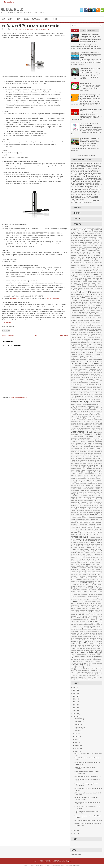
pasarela (93, 549)
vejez (92, 661)
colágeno (98, 333)
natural (82, 531)
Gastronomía (38, 18)
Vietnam (92, 667)
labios (99, 477)
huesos (101, 455)
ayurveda (86, 285)
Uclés (84, 658)
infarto (78, 462)
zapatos (89, 679)
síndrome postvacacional (85, 625)
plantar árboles (97, 564)
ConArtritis (98, 338)
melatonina (83, 502)
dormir (83, 378)
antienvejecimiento (76, 269)
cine (83, 327)
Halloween (80, 443)
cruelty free (98, 356)
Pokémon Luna (75, 569)
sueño (82, 631)
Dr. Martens (90, 379)
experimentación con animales (92, 406)
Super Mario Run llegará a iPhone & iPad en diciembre (91, 110)
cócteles (91, 332)
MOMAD (79, 523)
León (93, 480)
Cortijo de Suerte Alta (95, 349)
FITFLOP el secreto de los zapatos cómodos (88, 821)
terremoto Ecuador (76, 641)
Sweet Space (86, 633)
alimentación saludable (95, 257)
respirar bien (86, 600)
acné (95, 247)
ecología (80, 381)
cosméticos (93, 353)
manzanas (85, 490)
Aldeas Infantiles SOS (86, 256)
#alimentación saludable (93, 228)
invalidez (73, 467)
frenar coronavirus (76, 425)
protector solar (86, 583)
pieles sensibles (75, 559)
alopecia (98, 259)
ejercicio (93, 384)
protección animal (75, 583)
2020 (75, 705)
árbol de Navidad (92, 272)
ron (80, 605)
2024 (75, 693)
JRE (79, 472)
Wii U (99, 676)
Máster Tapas (99, 494)
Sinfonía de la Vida (98, 625)
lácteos (73, 479)
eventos (73, 404)
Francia (97, 423)
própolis (98, 581)
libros (78, 482)
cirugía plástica (91, 327)
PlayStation (74, 568)
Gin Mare (98, 436)
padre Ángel (92, 546)
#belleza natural (87, 230)
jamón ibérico (88, 468)
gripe (98, 440)
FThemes (32, 866)
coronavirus (91, 348)
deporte (96, 371)
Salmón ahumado (92, 610)
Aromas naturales (89, 278)
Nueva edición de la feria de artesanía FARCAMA (89, 125)
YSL (76, 679)
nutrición (81, 541)
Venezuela (74, 663)
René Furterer (93, 598)
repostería (76, 600)
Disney (80, 376)
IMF (94, 458)
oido (72, 544)
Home (3, 19)
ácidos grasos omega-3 (85, 247)
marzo (77, 745)
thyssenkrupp (99, 641)
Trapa (99, 650)
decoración (74, 371)
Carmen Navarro (95, 314)
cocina (95, 329)
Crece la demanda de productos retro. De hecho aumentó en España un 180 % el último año (91, 96)
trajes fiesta (90, 650)
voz (74, 676)
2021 (75, 702)
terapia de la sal (90, 640)
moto (99, 524)
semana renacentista (82, 621)
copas (78, 346)
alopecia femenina (76, 261)
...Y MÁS (56, 18)
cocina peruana (82, 331)
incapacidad (84, 460)
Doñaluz (78, 378)
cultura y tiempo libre (94, 363)
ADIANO (83, 249)
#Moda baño (81, 234)
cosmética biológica (88, 351)
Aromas (80, 278)
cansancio (100, 309)
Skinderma (76, 626)
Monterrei (98, 523)
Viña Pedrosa (94, 671)
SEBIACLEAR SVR (82, 618)
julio (76, 734)
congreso (83, 341)
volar (80, 674)
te (90, 635)
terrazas (98, 640)
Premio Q (74, 571)
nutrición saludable (93, 541)
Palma (83, 548)
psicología (94, 585)
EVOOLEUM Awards (76, 406)
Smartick (98, 626)
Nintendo (97, 533)
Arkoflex (88, 274)
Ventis (80, 663)
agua (89, 251)
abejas (92, 239)
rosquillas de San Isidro (86, 607)
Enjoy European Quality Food (79, 394)
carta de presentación (95, 316)
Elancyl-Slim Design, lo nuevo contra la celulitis (90, 70)
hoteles (87, 455)
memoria (98, 502)
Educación (96, 381)
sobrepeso (74, 628)
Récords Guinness (84, 593)
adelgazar (76, 249)
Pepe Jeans (80, 553)
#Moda (73, 234)
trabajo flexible (97, 649)
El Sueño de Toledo (91, 386)
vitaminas (74, 674)
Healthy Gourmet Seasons (93, 445)
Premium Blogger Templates (59, 866)
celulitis (98, 321)
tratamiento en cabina (78, 652)
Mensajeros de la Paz (86, 504)
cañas (94, 311)
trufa (88, 654)
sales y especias (75, 610)
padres (99, 546)
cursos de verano (92, 367)
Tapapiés (74, 635)
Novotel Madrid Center (77, 539)
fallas (74, 410)
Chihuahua (81, 326)
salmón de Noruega (90, 612)
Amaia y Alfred (82, 262)
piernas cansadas (87, 559)
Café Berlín (86, 304)
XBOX (95, 677)
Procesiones (82, 576)
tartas (86, 635)
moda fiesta (99, 516)
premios (81, 571)
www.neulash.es (14, 298)
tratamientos (35, 29)
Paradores (74, 549)
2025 (75, 690)
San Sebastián (84, 616)
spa (77, 630)
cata (94, 319)
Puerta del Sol (81, 586)
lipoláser (93, 482)
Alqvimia (86, 261)
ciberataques (97, 326)
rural (100, 607)
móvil (72, 526)
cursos (101, 366)
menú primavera (98, 505)
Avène (86, 283)
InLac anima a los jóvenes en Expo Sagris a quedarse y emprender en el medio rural (90, 140)
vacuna (83, 660)
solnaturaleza (97, 628)
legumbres (86, 480)
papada (98, 547)
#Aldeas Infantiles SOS (78, 228)
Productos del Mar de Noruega (91, 578)
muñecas (90, 528)
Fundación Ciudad (78, 427)
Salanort (98, 608)
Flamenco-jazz (82, 420)
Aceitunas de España (76, 246)
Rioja (88, 603)
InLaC (78, 463)
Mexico (91, 512)
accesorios (74, 240)
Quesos (94, 588)
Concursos (97, 339)
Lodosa (88, 484)
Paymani (85, 551)
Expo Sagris (74, 408)
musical (95, 529)
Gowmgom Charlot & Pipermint (83, 438)
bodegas (75, 300)
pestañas (28, 29)
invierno (80, 467)
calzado (81, 305)
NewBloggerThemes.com (74, 866)
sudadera (98, 630)
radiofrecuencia (77, 590)
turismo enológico (80, 656)
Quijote (101, 588)
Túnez (93, 654)
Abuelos (98, 239)
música (87, 529)
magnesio (98, 487)
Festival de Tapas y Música (90, 413)
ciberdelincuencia (75, 327)
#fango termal (79, 232)
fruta (94, 425)
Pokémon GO (97, 568)
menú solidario (92, 507)
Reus (72, 603)
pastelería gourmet (76, 551)
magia (91, 487)
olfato (87, 544)
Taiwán (93, 633)
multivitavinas (76, 528)
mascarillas (82, 494)
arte (97, 278)
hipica (87, 448)
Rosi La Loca (74, 607)
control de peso (87, 344)
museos (75, 529)
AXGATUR (78, 285)
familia (79, 410)
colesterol (74, 334)
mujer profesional (97, 526)
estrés (82, 403)
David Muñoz (97, 369)
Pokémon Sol (86, 569)
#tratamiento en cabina (96, 237)
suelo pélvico (74, 631)
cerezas (98, 322)
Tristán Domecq (75, 654)
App (94, 271)
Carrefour (73, 316)
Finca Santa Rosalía (82, 416)
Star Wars (82, 630)
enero (77, 751)
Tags (83, 30)
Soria (72, 630)
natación (75, 531)
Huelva (94, 455)
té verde (99, 635)
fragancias (89, 423)
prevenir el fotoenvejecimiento (92, 574)
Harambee (80, 445)
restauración (96, 600)
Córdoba (98, 346)
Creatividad (88, 355)
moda (20, 18)
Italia (92, 467)
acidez (96, 246)
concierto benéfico (76, 339)
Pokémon (89, 568)
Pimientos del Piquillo (86, 561)
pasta (99, 549)
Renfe (101, 598)
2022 (75, 699)
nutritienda (74, 543)
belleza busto (96, 292)
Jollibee (78, 470)
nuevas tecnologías (90, 539)
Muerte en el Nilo (80, 526)
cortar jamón (83, 349)
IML (99, 458)
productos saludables (90, 580)
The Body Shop (88, 641)
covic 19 (80, 354)
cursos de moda (78, 367)
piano (82, 556)
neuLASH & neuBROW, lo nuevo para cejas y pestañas (30, 26)
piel (78, 558)
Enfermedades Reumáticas (80, 393)
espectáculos (75, 401)
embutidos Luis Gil (85, 388)
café (80, 304)
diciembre (78, 719)
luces (78, 485)
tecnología (75, 638)
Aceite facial (74, 242)
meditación (97, 500)
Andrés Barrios (90, 264)
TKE (83, 645)
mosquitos (93, 524)
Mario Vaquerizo (89, 492)
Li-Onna (99, 480)
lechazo (73, 480)
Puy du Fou (91, 586)
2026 (75, 687)
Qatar (72, 588)
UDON (91, 658)
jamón (80, 468)
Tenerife (81, 640)
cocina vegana (75, 333)
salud (27, 18)
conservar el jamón (94, 341)
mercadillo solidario (90, 509)
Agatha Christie (81, 251)
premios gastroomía (76, 574)
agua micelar (97, 251)
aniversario (83, 266)
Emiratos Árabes (96, 388)
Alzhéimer (73, 262)
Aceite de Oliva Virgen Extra (93, 240)
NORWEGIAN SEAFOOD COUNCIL (89, 535)
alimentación (81, 257)
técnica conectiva (98, 637)
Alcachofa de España (77, 254)
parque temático (84, 549)
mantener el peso (75, 490)
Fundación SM (75, 428)
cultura (88, 361)
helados (81, 447)
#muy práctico (91, 234)
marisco (98, 492)
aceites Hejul (97, 242)
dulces (98, 379)
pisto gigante (86, 564)
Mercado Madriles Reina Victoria (87, 511)
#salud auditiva (83, 237)
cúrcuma (94, 366)
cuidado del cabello (85, 358)
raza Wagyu (85, 590)
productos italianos (76, 579)
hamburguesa (90, 443)
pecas (91, 551)
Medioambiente (88, 500)
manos (98, 489)
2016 (75, 717)
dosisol (99, 378)
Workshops (88, 677)
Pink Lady (92, 563)
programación (91, 581)
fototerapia (81, 423)
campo (87, 309)
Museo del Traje (98, 528)
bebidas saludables (96, 290)
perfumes (89, 554)
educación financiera (76, 383)
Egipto (86, 384)
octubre (77, 725)
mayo (77, 740)
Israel (86, 467)
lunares (93, 485)
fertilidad (79, 413)
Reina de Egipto (81, 596)
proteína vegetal (98, 583)
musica (81, 529)
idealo (80, 457)
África (73, 250)
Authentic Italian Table (95, 282)
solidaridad (87, 628)
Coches (89, 329)
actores (101, 247)
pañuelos (90, 547)
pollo (93, 569)
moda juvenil (93, 519)
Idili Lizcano (86, 457)
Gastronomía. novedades (93, 434)
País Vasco (74, 547)
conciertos (87, 339)
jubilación (85, 472)
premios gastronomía (94, 573)
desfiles (73, 373)
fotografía (74, 423)
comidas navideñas (85, 336)
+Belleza (86, 239)
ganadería (98, 430)
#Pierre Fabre (97, 235)
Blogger (93, 155)
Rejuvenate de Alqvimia (94, 596)
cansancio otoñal (78, 310)
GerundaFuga (90, 436)
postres (98, 569)
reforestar (85, 595)
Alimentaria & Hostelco (88, 259)
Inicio (36, 335)
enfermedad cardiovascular (95, 391)
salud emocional (96, 614)
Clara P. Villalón (75, 329)
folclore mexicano (87, 421)
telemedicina (83, 638)
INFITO (84, 462)
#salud (73, 237)
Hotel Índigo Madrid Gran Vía (85, 453)
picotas (73, 558)
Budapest (100, 300)
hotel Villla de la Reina (77, 455)
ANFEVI (99, 264)
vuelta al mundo (82, 676)
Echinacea (74, 381)
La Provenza (99, 475)
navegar (98, 531)
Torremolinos (88, 647)
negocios (84, 533)
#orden (99, 234)
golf (72, 438)
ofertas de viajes (95, 542)
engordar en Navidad (95, 393)
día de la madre (96, 373)
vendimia (98, 661)
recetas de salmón (79, 591)
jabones (98, 467)
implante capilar (75, 460)
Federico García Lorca (90, 410)
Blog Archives (93, 30)
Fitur (81, 418)
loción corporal (80, 484)
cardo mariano (75, 314)
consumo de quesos (84, 343)
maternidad (84, 495)
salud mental (75, 616)
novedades (76, 537)
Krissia (92, 474)
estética (85, 401)
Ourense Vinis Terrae (76, 546)
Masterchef (76, 495)
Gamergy (90, 430)
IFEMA (94, 457)
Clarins (83, 329)
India (72, 462)
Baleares (85, 287)
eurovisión (97, 403)
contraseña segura (76, 344)
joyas (74, 472)
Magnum (73, 489)
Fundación (100, 425)
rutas (84, 608)
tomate (95, 645)
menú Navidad (77, 505)
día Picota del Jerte (76, 374)
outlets (85, 546)
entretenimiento (78, 396)
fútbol (82, 428)
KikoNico (73, 474)
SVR (79, 633)
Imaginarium (88, 458)
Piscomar (78, 564)
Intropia (98, 465)
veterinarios (99, 663)
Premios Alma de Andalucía (94, 571)
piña (72, 564)
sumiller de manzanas (92, 631)
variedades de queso (76, 661)
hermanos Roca (89, 447)
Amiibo (89, 262)
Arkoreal (77, 276)
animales (74, 266)
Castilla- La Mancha (83, 319)
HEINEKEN (74, 447)
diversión (98, 376)
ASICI (72, 282)
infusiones (91, 462)
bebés (99, 288)
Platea (91, 566)
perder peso (90, 553)
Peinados (98, 551)
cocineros (83, 332)
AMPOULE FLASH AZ (79, 264)
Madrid (73, 487)
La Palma (91, 475)
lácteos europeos (83, 479)
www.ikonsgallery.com (53, 298)
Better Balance (85, 296)
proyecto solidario (78, 584)
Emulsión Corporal (89, 389)
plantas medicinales (78, 566)
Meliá (91, 502)
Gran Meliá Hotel (88, 440)
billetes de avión (91, 299)
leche (79, 480)
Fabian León (99, 408)
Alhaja (73, 257)
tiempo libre (78, 643)
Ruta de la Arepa (75, 608)
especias (98, 400)
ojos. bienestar (79, 544)
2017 (75, 714)
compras (90, 337)
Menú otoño (87, 505)
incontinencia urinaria (95, 460)
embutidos (75, 388)
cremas (96, 354)
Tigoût (78, 645)
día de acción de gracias (83, 373)
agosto (77, 731)
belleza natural (90, 294)
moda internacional (82, 519)
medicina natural (82, 499)
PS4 (88, 585)
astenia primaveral (81, 281)
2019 (75, 708)
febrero (77, 748)
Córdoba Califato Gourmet (78, 348)
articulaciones (91, 280)
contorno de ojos (96, 343)
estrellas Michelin (95, 401)
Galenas (75, 430)
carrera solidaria (82, 316)
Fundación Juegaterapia (93, 427)
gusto (89, 442)
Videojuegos (76, 667)
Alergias (98, 256)
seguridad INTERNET (84, 620)
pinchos (85, 563)
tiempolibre (91, 643)
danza (80, 369)
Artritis (99, 280)
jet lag (96, 469)
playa (98, 566)
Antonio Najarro (91, 269)
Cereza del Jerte (89, 322)
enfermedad (82, 391)
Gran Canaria (75, 440)
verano (85, 663)
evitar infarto (81, 405)
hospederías (74, 450)
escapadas (81, 399)
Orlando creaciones (96, 544)
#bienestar (98, 230)
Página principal (9, 2)
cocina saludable (94, 331)
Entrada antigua (63, 335)
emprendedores (75, 389)
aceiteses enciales (76, 244)
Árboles (100, 272)
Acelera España (88, 246)
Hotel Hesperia (81, 452)
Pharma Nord (74, 556)
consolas (73, 343)
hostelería (82, 450)
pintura (98, 563)
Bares (87, 288)
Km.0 (86, 474)
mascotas (91, 494)
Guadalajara (74, 442)
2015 (75, 831)
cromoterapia (74, 356)
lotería (94, 484)
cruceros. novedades (86, 356)
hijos (82, 448)
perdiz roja (81, 554)
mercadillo (80, 509)
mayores (91, 495)
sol (80, 628)
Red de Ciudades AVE (97, 593)
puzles (99, 586)
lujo (83, 485)
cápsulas (92, 312)
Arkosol (83, 276)
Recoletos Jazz (92, 591)
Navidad (74, 533)
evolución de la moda (94, 404)
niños (72, 535)
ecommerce (88, 381)
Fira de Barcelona (95, 416)
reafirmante (93, 590)
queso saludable (86, 588)
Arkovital (73, 278)
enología (91, 394)
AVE (80, 283)
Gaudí (76, 436)
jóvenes (100, 470)
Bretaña (93, 300)
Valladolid (89, 660)
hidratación (99, 447)
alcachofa (98, 252)
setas (95, 623)
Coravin (84, 346)
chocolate (89, 326)
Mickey (84, 514)
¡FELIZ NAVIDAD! (86, 83)
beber (93, 288)
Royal (95, 607)
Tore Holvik (80, 647)
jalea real (74, 468)
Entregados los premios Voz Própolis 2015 (88, 776)
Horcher (99, 448)
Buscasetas (74, 304)
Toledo (89, 645)
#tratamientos (77, 239)
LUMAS (88, 485)
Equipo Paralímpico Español (84, 398)
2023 (75, 696)
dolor (72, 378)
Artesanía (82, 280)
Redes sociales (77, 595)
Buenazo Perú (77, 302)
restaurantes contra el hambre (93, 602)
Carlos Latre (85, 314)
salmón (83, 610)
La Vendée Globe (90, 477)
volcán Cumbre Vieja (89, 674)
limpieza (86, 482)
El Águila (81, 386)
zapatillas (82, 679)
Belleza (11, 18)
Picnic (88, 556)
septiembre (79, 728)
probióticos (74, 576)
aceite (81, 240)
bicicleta (97, 296)
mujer (88, 526)
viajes (76, 665)
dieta (92, 374)
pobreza (82, 568)
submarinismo (91, 630)
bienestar (76, 298)
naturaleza (90, 531)
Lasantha (48, 866)
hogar (48, 18)
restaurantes (76, 601)
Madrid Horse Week (82, 487)
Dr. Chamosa (80, 379)
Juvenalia (98, 472)
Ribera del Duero (80, 603)
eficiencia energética (76, 384)
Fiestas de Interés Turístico (86, 415)
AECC (99, 249)
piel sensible (97, 558)
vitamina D (97, 672)
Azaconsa (92, 285)
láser (91, 479)
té (93, 635)
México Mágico (75, 514)
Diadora (86, 374)
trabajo (88, 648)
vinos (73, 670)
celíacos (92, 321)
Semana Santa (95, 621)
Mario (80, 492)
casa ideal (85, 317)
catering (80, 321)
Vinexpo (98, 667)
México (98, 512)
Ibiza (74, 457)
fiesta (74, 415)
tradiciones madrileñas (77, 650)
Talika (99, 633)
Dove (72, 379)
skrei (82, 626)
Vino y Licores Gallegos (94, 669)
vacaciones (74, 660)
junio (77, 736)
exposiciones (83, 408)
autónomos (74, 283)
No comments (45, 29)
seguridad (92, 618)
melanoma (74, 502)
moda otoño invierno (84, 521)
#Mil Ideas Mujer (92, 232)
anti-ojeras (83, 267)
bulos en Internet (89, 302)
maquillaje (22, 29)
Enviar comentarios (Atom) (19, 397)
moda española (89, 516)
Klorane (80, 474)
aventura (93, 283)
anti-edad (92, 266)
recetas (100, 590)
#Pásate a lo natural (77, 235)
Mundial (84, 528)
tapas (80, 635)
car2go (99, 312)
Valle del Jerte (97, 660)
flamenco (89, 418)
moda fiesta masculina (80, 518)
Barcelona (81, 288)
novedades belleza (95, 537)
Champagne (81, 324)
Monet (92, 523)
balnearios (92, 287)
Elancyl (101, 386)
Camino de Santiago (83, 307)
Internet (91, 465)
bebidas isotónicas (84, 290)
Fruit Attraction (87, 425)
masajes (74, 494)
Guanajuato (83, 442)
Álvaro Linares (96, 261)
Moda (92, 514)
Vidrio (86, 667)
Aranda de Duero (81, 272)
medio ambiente (76, 500)
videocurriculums (96, 665)
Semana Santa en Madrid (78, 623)
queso (78, 588)
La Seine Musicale (78, 477)
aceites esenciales (85, 242)
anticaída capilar (95, 267)
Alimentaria (77, 259)
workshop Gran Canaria (77, 677)
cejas (16, 29)
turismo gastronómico (95, 656)
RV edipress (91, 608)
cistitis (99, 327)
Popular (75, 30)
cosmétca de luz (76, 351)
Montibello (74, 524)
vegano (86, 661)
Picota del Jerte (96, 556)
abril (76, 742)
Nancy (101, 529)
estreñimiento (74, 403)
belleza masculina (76, 294)
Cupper (88, 366)
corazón (91, 346)
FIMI (72, 416)
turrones (77, 658)
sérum (89, 623)
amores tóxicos (98, 262)
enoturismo (99, 394)
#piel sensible (88, 235)
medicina (81, 497)
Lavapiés (98, 479)
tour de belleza (98, 647)
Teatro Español (88, 637)
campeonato (80, 309)
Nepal (90, 533)
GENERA (82, 436)
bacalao (73, 287)
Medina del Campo (95, 499)
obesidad (81, 543)
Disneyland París (89, 376)
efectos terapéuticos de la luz (92, 383)
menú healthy (98, 504)
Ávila (99, 283)
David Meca (87, 369)
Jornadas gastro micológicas (89, 470)
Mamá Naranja (82, 489)
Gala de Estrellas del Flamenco (94, 428)
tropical (83, 654)
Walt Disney (92, 676)
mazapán (98, 495)
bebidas (73, 290)
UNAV (98, 658)
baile (79, 287)
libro (72, 482)
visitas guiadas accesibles (84, 672)
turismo (100, 654)
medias (73, 497)
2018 (75, 711)
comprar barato (81, 337)
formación (97, 421)
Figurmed (98, 415)
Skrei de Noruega (89, 626)
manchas (91, 489)
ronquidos (86, 605)
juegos (91, 472)
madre (99, 485)
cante (88, 311)
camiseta (93, 307)
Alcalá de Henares (90, 254)
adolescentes (91, 249)
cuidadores (92, 360)
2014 (75, 834)
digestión (73, 376)
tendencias (91, 638)
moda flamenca (93, 518)
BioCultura (100, 299)
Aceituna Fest (89, 244)
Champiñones (91, 324)
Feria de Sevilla (84, 411)
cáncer (92, 309)
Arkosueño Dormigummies (94, 276)
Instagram (93, 464)
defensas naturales (86, 371)
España (91, 399)
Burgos (98, 302)
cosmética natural (82, 353)
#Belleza (74, 230)
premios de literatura (77, 573)
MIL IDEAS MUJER (12, 9)
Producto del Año (75, 578)
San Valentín (93, 616)
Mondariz (86, 523)
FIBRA (101, 413)
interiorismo (83, 465)
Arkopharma (98, 274)
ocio (87, 542)
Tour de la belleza (78, 648)
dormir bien (91, 378)
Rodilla (93, 603)
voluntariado (99, 674)
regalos (91, 595)
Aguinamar (74, 252)
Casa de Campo (75, 317)
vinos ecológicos (83, 670)
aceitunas (98, 244)
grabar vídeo (97, 438)
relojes (73, 598)
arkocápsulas (77, 274)
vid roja (86, 665)
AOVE (88, 271)
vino (72, 669)
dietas (98, 374)
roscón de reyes (95, 605)
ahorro (90, 252)
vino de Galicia (81, 669)
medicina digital (90, 497)
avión (72, 285)
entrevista (90, 396)
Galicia (82, 430)
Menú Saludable (78, 507)
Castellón (92, 317)
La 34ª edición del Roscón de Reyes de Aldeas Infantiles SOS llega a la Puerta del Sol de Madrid (90, 55)
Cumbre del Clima (79, 366)
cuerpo (73, 358)
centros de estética (77, 322)
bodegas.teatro (85, 300)
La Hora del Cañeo (81, 475)
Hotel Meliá (98, 453)
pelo (72, 553)
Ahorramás (82, 252)
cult (81, 362)
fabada (92, 408)
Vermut (93, 663)
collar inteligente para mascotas (87, 334)
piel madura (87, 558)
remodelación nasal (82, 598)
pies (96, 559)
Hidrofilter (76, 448)
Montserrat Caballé (83, 524)
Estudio (89, 403)
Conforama (74, 341)
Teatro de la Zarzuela (76, 637)
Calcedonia (94, 304)
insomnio (85, 463)
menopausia (74, 504)
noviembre (78, 722)
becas (72, 292)
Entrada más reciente (8, 335)
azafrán (99, 285)
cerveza (73, 324)
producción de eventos (94, 576)
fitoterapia (74, 418)
